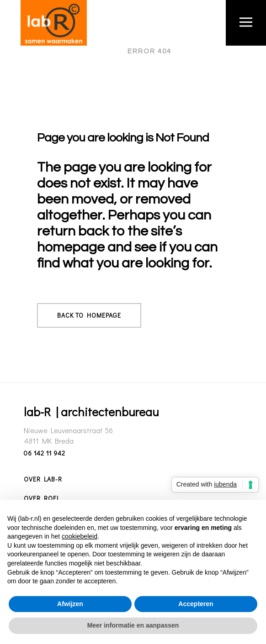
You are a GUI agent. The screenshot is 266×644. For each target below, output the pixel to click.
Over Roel (42, 498)
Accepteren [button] (196, 604)
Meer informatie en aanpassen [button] (133, 625)
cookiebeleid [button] (80, 536)
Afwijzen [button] (70, 604)
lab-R (107, 51)
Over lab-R (43, 479)
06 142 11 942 (45, 453)
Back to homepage (89, 315)
